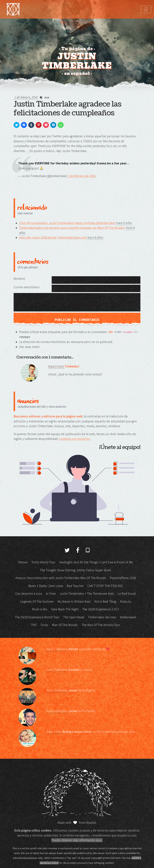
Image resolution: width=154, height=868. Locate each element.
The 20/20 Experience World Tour (37, 617)
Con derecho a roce (29, 594)
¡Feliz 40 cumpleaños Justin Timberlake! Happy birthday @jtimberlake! (67, 223)
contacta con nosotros (74, 439)
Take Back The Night (65, 609)
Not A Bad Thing (105, 602)
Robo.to (126, 602)
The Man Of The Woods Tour (101, 625)
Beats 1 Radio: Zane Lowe (46, 586)
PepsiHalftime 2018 (123, 578)
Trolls (44, 625)
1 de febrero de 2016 (81, 176)
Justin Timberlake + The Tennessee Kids (87, 594)
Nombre (19, 279)
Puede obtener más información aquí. (77, 840)
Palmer (23, 562)
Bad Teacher (75, 586)
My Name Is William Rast (74, 602)
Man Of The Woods (65, 625)
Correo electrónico (27, 287)
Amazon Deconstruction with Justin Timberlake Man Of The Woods (61, 578)
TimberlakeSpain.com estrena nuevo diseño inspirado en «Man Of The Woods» (72, 228)
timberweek (128, 617)
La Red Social (127, 594)
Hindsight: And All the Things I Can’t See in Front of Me (96, 562)
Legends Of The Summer (37, 602)
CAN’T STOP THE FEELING (105, 586)
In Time (51, 594)
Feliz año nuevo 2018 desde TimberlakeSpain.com (53, 238)
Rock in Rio (40, 609)
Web (47, 97)
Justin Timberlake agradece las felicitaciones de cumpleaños (67, 109)
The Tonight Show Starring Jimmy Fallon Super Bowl (76, 570)
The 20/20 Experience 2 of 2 (101, 609)
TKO (34, 625)
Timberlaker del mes (102, 617)
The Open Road (74, 617)
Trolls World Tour (43, 562)
